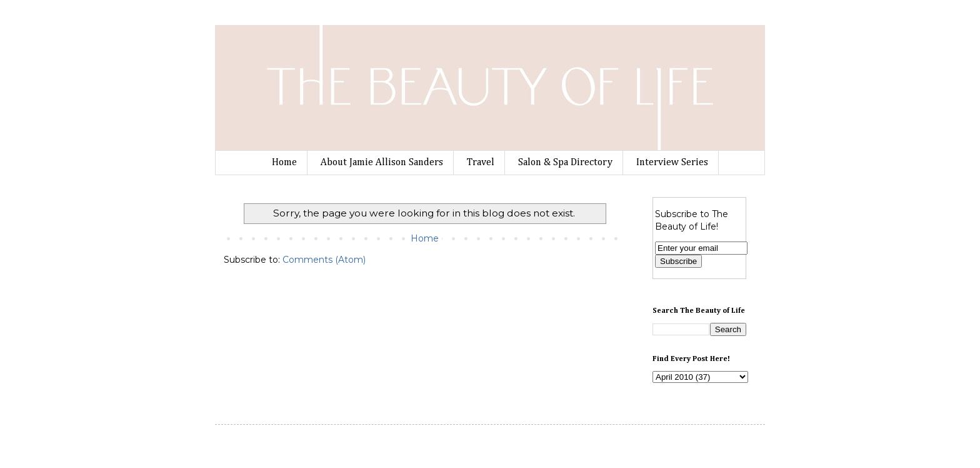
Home (284, 163)
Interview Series (672, 163)
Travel (481, 163)
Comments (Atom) (324, 260)
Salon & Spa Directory (565, 163)
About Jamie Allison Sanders (382, 163)
